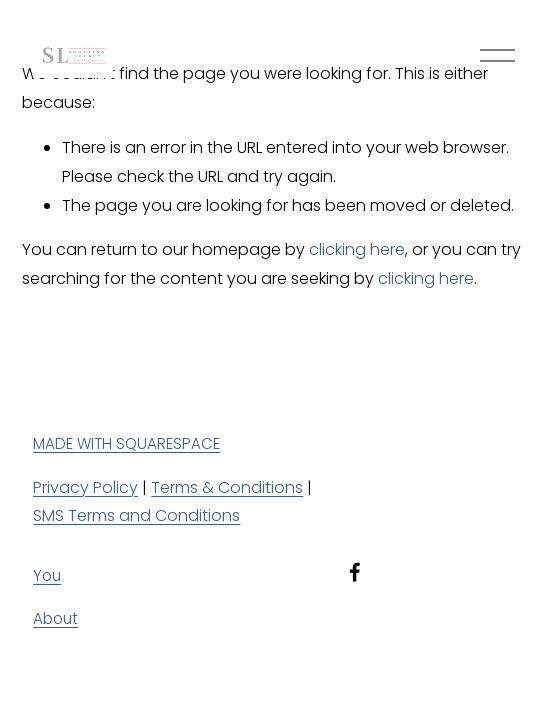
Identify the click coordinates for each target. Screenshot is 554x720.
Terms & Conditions (227, 487)
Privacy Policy (85, 487)
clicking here (357, 249)
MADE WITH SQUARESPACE (126, 443)
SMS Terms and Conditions (136, 515)
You (47, 575)
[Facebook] (355, 572)
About (55, 618)
